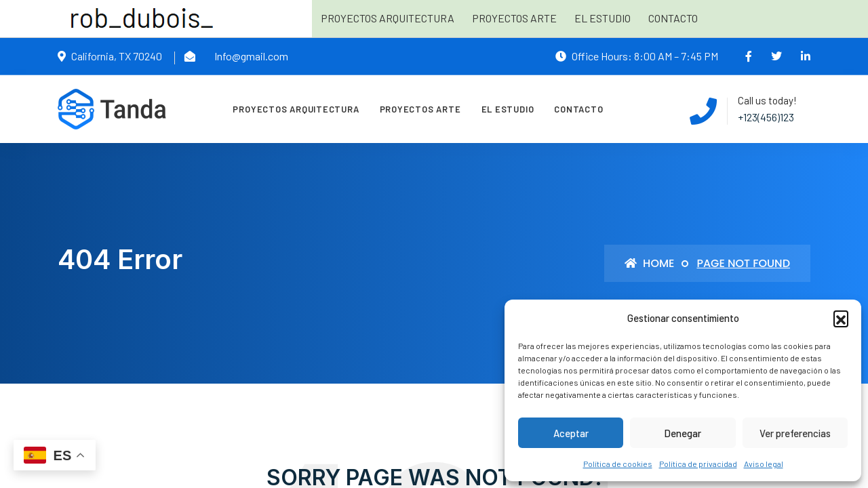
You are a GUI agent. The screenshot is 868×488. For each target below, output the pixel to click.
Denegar (683, 433)
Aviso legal (764, 464)
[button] (841, 318)
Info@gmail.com (251, 56)
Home (649, 263)
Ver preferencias (795, 433)
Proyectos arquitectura (388, 18)
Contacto (673, 18)
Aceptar (571, 433)
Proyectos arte (514, 18)
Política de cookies (618, 464)
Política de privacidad (698, 464)
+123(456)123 (766, 117)
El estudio (603, 18)
